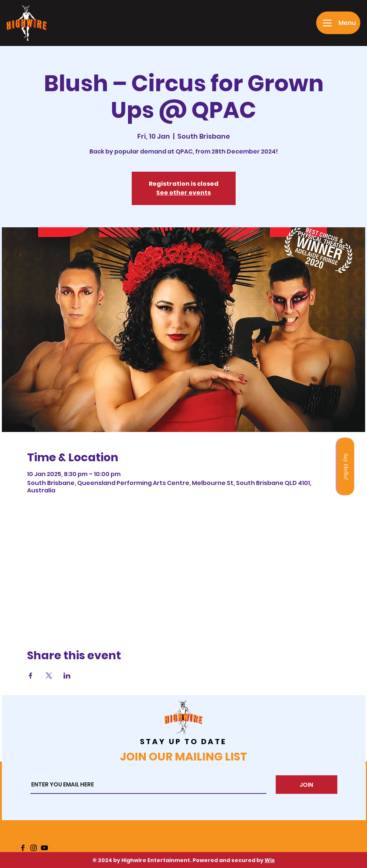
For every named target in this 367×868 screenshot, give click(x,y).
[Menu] (338, 23)
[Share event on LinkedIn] (67, 676)
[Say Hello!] (345, 466)
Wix (270, 860)
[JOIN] (307, 785)
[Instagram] (34, 848)
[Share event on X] (49, 676)
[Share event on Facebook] (31, 676)
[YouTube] (44, 848)
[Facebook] (23, 848)
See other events (183, 193)
